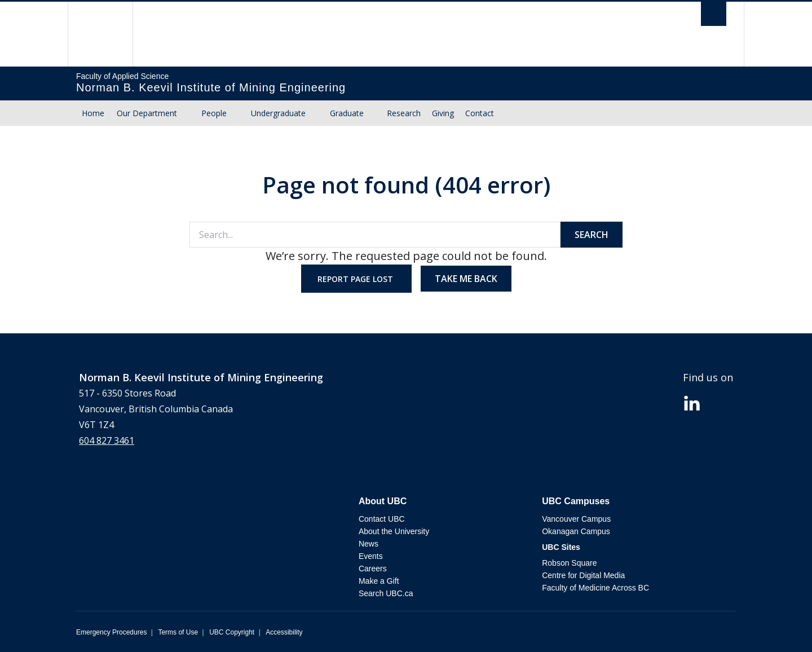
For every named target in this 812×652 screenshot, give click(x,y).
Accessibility (284, 632)
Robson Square (569, 563)
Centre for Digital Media (583, 575)
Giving (443, 113)
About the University (394, 531)
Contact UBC (382, 519)
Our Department (147, 113)
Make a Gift (379, 581)
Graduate (347, 113)
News (369, 544)
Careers (373, 569)
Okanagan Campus (576, 531)
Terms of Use (178, 632)
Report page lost (356, 279)
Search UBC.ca (386, 593)
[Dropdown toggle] (188, 113)
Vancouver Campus (576, 519)
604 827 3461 (107, 440)
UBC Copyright (232, 632)
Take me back (466, 279)
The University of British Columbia (100, 34)
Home (93, 113)
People (214, 113)
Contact (480, 113)
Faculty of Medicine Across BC (595, 588)
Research (404, 113)
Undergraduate (278, 113)
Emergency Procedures (111, 632)
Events (371, 556)
